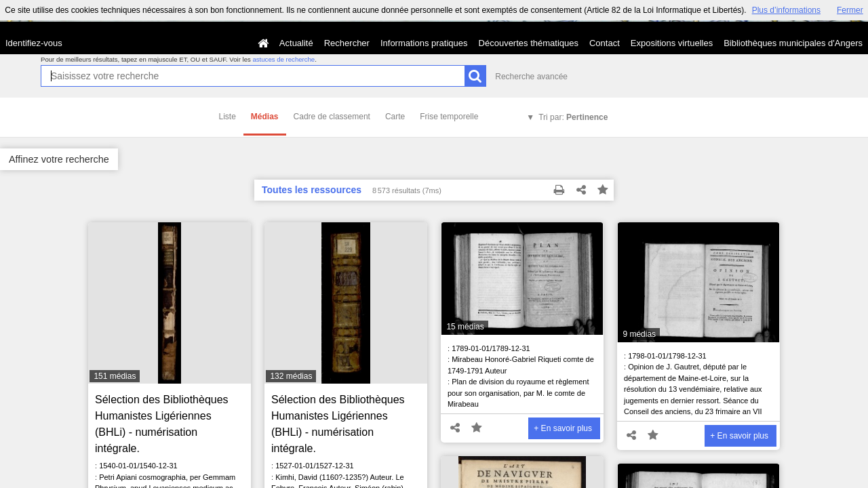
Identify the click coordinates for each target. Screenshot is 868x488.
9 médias (639, 334)
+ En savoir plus (563, 428)
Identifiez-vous (34, 43)
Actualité (296, 43)
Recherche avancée (531, 77)
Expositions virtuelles (672, 43)
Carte (395, 117)
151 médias (115, 376)
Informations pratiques (424, 43)
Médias (265, 117)
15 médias (465, 327)
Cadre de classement (332, 117)
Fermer (850, 10)
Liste (228, 117)
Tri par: (573, 117)
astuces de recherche (283, 59)
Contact (605, 43)
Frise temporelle (449, 117)
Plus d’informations (786, 10)
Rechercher (347, 43)
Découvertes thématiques (529, 43)
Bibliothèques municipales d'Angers (793, 43)
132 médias (291, 376)
